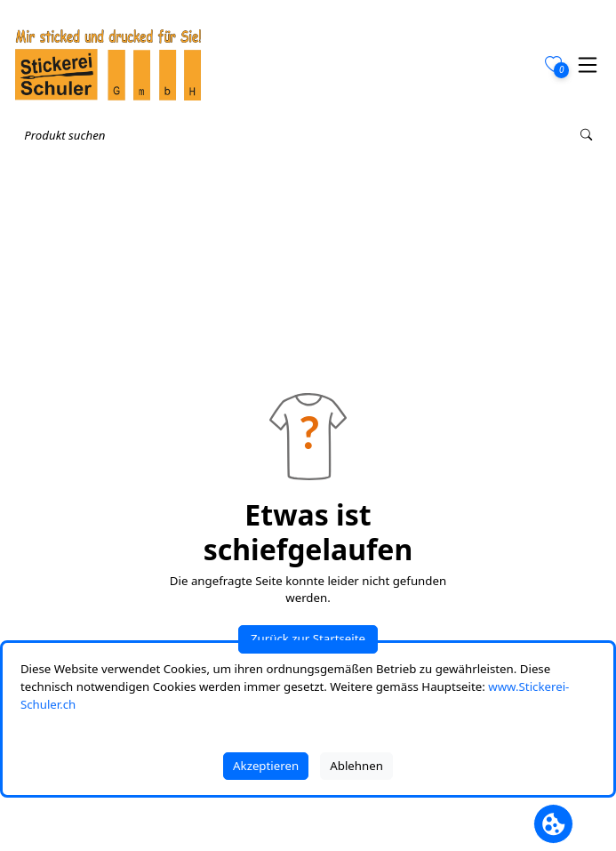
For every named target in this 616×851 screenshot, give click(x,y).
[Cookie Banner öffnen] (553, 824)
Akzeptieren (266, 766)
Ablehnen (356, 766)
